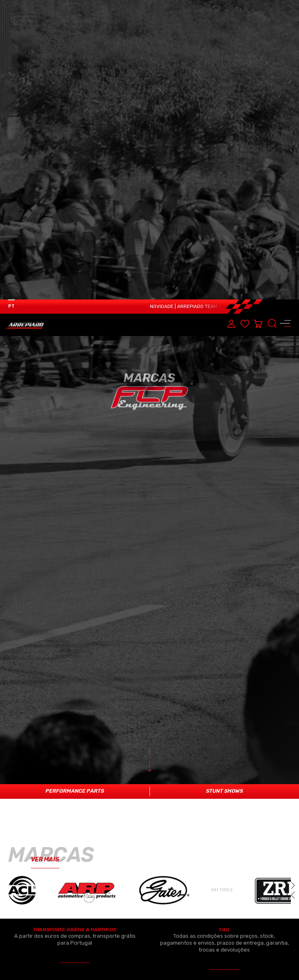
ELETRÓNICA (34, 825)
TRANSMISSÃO (35, 863)
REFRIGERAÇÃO (35, 844)
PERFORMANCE (161, 805)
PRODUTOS (265, 829)
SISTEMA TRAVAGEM (37, 881)
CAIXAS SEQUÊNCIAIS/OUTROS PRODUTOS (189, 900)
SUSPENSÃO (156, 863)
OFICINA (261, 878)
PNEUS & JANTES (163, 882)
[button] (293, 596)
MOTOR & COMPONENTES (49, 805)
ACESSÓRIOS (34, 901)
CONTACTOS (266, 892)
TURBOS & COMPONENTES (176, 844)
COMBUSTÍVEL (159, 825)
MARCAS (262, 843)
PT (11, 7)
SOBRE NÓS (266, 816)
